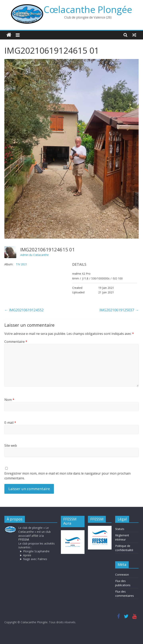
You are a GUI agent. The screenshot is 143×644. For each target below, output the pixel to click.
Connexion (122, 575)
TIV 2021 (22, 264)
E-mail (10, 423)
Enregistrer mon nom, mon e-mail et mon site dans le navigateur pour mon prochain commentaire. (68, 476)
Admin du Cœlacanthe (35, 255)
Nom (9, 400)
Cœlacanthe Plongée (88, 9)
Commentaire (16, 342)
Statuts (120, 529)
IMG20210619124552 (24, 310)
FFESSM (24, 539)
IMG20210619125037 (119, 310)
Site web (11, 445)
